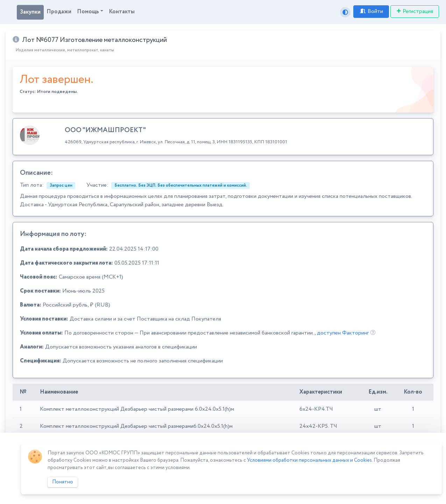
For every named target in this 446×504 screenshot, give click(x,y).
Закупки (30, 12)
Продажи (59, 12)
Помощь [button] (88, 12)
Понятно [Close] (63, 482)
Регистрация (415, 11)
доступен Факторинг (343, 333)
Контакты (122, 12)
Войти (371, 11)
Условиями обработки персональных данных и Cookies (309, 460)
